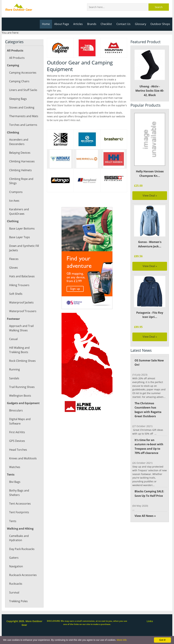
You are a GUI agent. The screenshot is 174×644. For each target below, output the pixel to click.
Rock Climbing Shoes (22, 361)
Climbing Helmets (20, 170)
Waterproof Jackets (21, 302)
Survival (14, 592)
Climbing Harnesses (22, 161)
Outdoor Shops (160, 24)
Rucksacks (16, 584)
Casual (13, 339)
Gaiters (14, 558)
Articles (80, 24)
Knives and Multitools (23, 458)
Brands (93, 24)
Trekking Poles (18, 601)
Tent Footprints (19, 512)
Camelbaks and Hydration (19, 538)
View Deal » (150, 196)
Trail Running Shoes (22, 387)
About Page (63, 24)
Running (14, 369)
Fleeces (14, 259)
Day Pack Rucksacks (22, 549)
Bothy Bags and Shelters (19, 493)
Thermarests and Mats (23, 116)
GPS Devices (17, 441)
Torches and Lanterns (23, 125)
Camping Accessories (23, 73)
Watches (15, 467)
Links (150, 621)
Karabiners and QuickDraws (19, 211)
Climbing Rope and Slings (21, 181)
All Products (17, 58)
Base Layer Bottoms (22, 228)
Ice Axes (14, 201)
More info (122, 640)
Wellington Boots (20, 396)
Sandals (14, 378)
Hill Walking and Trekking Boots (19, 350)
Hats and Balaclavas (22, 276)
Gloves (13, 268)
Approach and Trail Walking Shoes (21, 328)
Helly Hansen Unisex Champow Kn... (150, 174)
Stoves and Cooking (22, 107)
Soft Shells (16, 294)
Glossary (141, 24)
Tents (13, 521)
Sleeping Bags (18, 99)
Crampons (16, 192)
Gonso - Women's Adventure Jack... (150, 244)
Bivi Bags (15, 482)
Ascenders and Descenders (19, 142)
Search (159, 7)
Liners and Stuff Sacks (23, 90)
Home (48, 24)
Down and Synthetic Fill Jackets (24, 248)
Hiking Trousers (19, 285)
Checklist (108, 24)
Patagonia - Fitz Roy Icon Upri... (150, 315)
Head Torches (18, 450)
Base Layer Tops (19, 237)
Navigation (16, 566)
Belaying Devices (20, 153)
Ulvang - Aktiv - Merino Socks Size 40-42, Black (150, 73)
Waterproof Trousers (22, 311)
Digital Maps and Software (20, 421)
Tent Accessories (20, 504)
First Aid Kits (17, 432)
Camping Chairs (19, 81)
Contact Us (124, 24)
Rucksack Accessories (23, 575)
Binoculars (16, 410)
